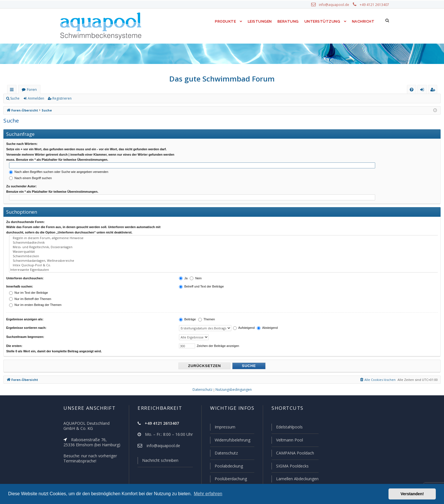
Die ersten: (14, 340)
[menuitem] (412, 90)
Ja (183, 273)
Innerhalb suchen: (20, 281)
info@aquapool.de (336, 5)
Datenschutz (224, 454)
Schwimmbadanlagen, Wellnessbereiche (224, 257)
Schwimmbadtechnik (224, 241)
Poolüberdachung (228, 479)
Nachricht (363, 21)
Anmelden (36, 98)
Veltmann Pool (289, 441)
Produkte (224, 21)
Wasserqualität (224, 248)
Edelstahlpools (289, 428)
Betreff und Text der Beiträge (201, 281)
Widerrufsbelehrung (230, 441)
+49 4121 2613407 (375, 5)
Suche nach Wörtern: (22, 144)
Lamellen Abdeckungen (297, 479)
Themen (207, 314)
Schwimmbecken (224, 253)
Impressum (222, 428)
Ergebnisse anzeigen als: (25, 314)
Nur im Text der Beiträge (28, 288)
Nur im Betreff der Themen (30, 293)
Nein (196, 273)
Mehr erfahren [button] (208, 494)
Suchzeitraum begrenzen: (25, 331)
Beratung (288, 21)
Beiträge (187, 314)
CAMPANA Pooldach (294, 454)
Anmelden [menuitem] (423, 91)
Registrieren (61, 98)
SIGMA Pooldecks (292, 466)
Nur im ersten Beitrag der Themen (35, 300)
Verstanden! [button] (412, 494)
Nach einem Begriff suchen (30, 177)
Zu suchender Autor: (22, 186)
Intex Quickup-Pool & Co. (224, 261)
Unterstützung (322, 21)
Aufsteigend (241, 323)
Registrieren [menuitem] (434, 91)
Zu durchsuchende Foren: (25, 221)
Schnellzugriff (13, 91)
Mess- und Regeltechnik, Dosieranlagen (224, 245)
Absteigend (264, 323)
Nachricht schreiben (158, 462)
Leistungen (259, 21)
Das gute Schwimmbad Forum (222, 79)
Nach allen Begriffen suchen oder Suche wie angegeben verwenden (59, 171)
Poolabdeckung (226, 466)
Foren (32, 90)
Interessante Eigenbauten (224, 265)
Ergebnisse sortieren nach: (26, 323)
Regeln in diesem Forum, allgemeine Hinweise (224, 237)
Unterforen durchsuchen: (25, 273)
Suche (15, 98)
